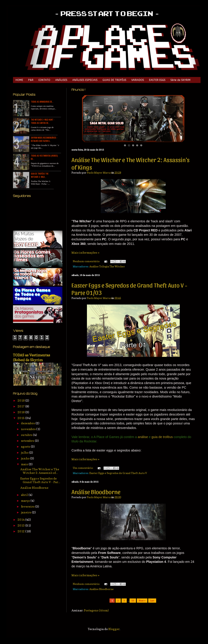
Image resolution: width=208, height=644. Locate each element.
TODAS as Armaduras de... (42, 102)
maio (25, 464)
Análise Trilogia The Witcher (107, 266)
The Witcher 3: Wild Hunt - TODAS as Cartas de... (43, 121)
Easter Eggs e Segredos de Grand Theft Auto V (118, 473)
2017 (21, 406)
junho (26, 458)
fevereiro (28, 506)
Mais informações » (85, 253)
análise (143, 437)
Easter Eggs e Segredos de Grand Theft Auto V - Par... (40, 480)
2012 (21, 531)
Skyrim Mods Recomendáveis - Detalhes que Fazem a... (44, 139)
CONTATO (44, 80)
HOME (19, 80)
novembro (29, 429)
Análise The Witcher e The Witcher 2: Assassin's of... (40, 471)
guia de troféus (162, 437)
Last (152, 601)
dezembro (28, 423)
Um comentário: (83, 468)
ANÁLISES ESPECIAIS (85, 80)
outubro (27, 435)
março (26, 501)
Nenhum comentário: (87, 261)
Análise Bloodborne (96, 492)
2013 (21, 525)
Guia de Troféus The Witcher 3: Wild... (40, 175)
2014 (21, 520)
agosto (26, 447)
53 (133, 601)
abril (25, 495)
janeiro (26, 512)
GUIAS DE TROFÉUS (114, 80)
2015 (21, 418)
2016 (21, 412)
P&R (31, 80)
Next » (142, 601)
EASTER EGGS (157, 80)
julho (25, 453)
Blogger (114, 629)
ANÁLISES (61, 80)
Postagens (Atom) (96, 610)
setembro (28, 441)
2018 (21, 401)
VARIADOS (138, 80)
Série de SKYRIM (180, 80)
